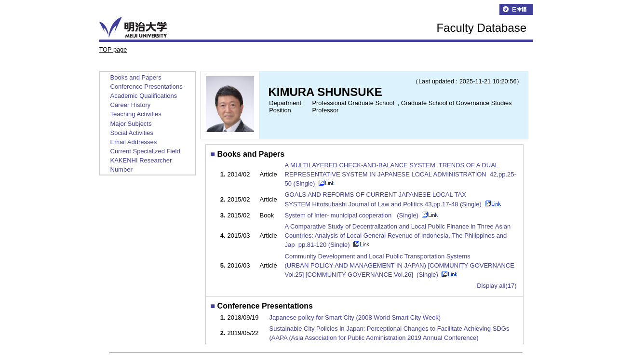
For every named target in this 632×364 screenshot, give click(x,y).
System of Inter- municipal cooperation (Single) (353, 215)
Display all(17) (497, 286)
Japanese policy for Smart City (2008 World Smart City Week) (355, 317)
